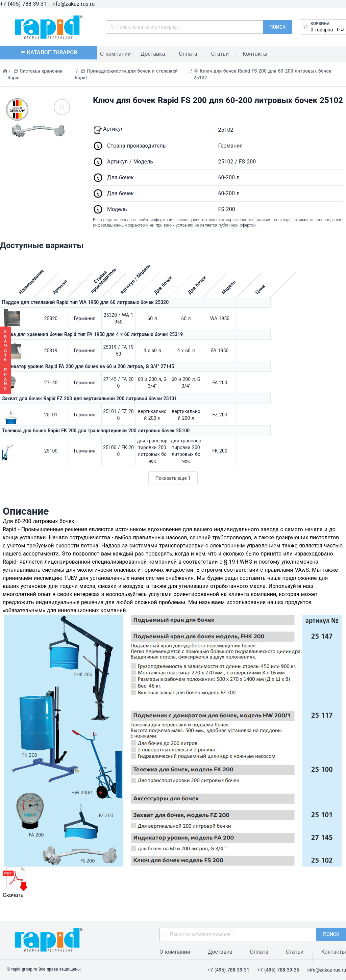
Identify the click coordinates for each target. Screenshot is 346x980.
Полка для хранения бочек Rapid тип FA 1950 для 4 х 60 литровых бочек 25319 (92, 334)
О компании (115, 54)
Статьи (220, 54)
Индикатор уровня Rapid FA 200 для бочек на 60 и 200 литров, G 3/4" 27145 (88, 366)
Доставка (153, 54)
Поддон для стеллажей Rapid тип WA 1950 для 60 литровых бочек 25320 (85, 302)
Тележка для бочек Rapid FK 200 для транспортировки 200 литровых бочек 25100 (96, 431)
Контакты (255, 54)
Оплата (188, 54)
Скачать (15, 882)
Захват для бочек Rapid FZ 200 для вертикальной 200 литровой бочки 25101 (90, 398)
